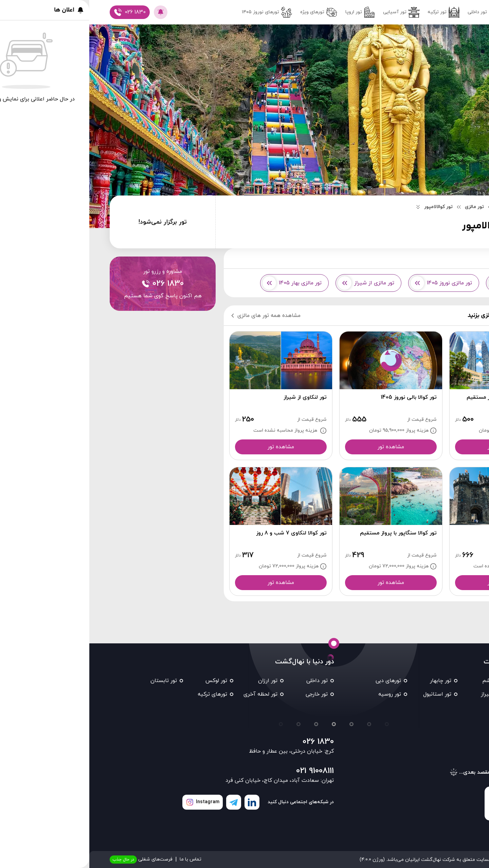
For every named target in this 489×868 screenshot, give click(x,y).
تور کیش (452, 694)
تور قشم (403, 681)
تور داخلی (394, 12)
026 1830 (229, 742)
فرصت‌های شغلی (52, 860)
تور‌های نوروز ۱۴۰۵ (178, 12)
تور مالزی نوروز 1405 (352, 283)
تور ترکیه (354, 12)
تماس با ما (101, 859)
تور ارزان (178, 681)
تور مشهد (452, 681)
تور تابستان (74, 681)
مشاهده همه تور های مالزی (176, 316)
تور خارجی (227, 694)
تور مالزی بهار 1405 (203, 283)
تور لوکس (127, 681)
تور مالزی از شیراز (277, 283)
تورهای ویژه (229, 12)
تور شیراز (402, 694)
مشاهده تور (412, 447)
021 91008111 (226, 771)
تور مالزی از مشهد (428, 283)
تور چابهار (351, 681)
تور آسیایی (312, 12)
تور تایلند (452, 708)
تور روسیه (300, 694)
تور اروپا (271, 12)
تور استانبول (348, 694)
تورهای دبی (299, 681)
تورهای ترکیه (123, 694)
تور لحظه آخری (171, 694)
